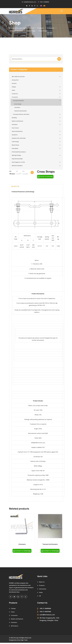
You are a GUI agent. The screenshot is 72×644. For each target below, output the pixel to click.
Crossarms (14, 633)
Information (43, 606)
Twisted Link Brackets (50, 562)
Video (41, 610)
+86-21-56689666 (44, 2)
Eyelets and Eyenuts (17, 636)
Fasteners (14, 640)
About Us (42, 600)
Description (15, 204)
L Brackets (22, 562)
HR (40, 613)
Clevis (13, 630)
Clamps (13, 626)
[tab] (15, 204)
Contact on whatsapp (45, 177)
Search (59, 59)
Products (42, 603)
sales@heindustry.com (30, 2)
